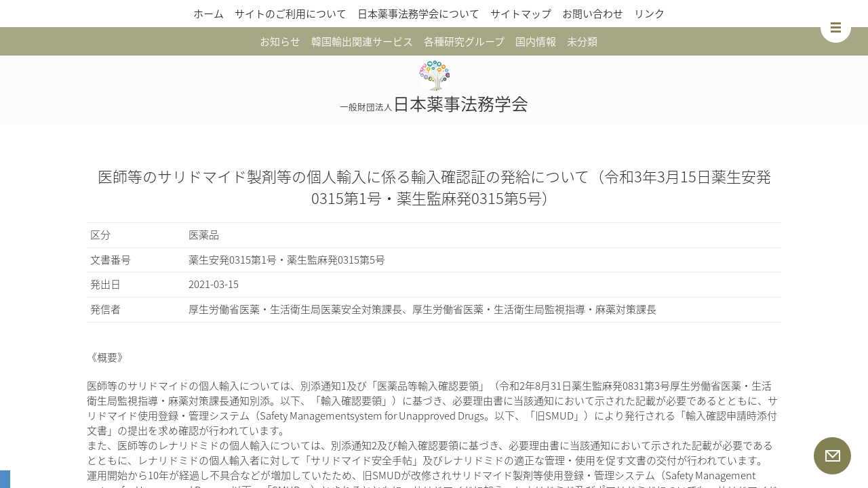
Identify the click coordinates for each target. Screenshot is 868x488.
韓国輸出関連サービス (362, 41)
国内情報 (536, 41)
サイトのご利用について (291, 14)
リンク (649, 14)
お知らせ (280, 41)
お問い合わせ (593, 14)
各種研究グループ (464, 41)
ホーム (209, 14)
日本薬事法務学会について (418, 14)
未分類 (582, 41)
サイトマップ (521, 14)
